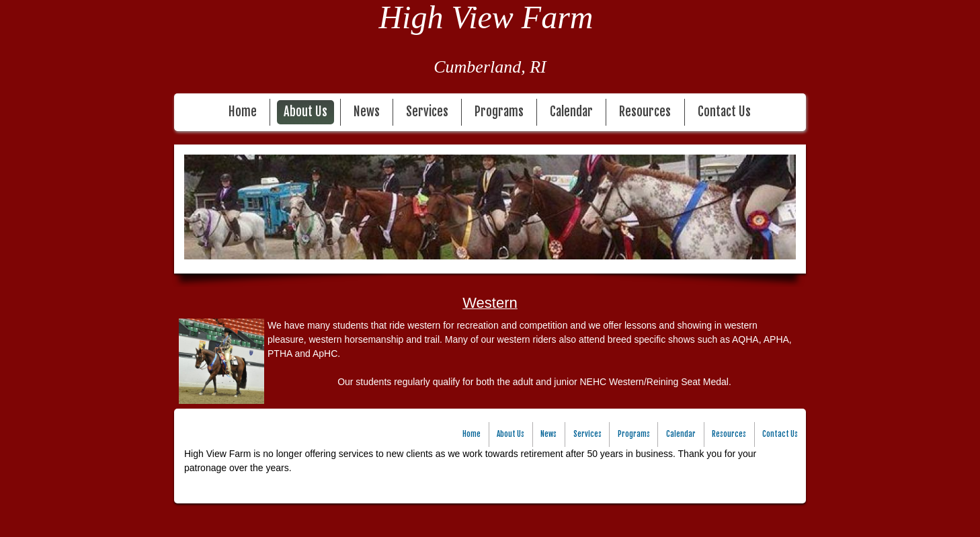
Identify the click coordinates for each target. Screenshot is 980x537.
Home (243, 112)
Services (427, 112)
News (367, 112)
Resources (645, 112)
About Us (305, 112)
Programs (499, 112)
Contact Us (724, 112)
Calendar (571, 112)
